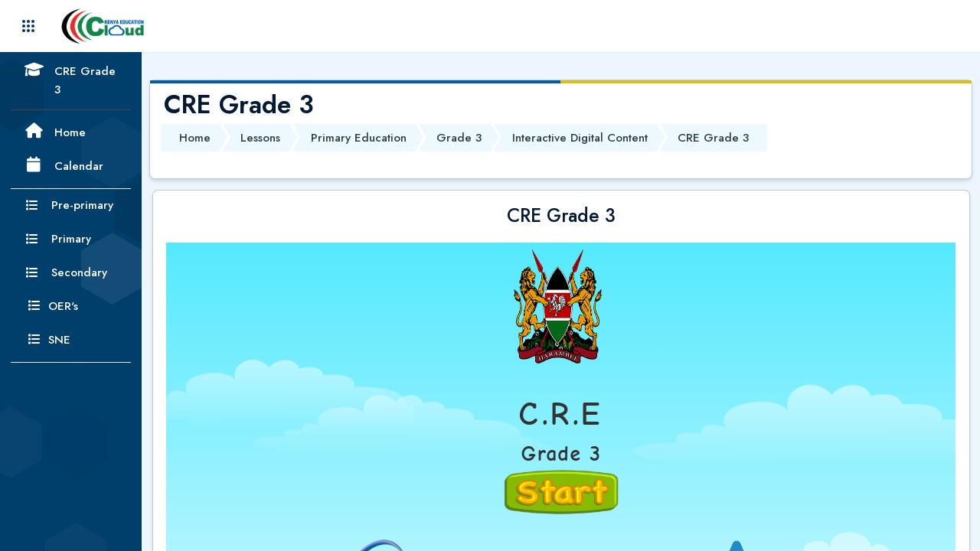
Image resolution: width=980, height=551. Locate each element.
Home (195, 138)
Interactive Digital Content (580, 138)
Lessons (260, 138)
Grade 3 (459, 138)
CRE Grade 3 (713, 138)
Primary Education (359, 138)
